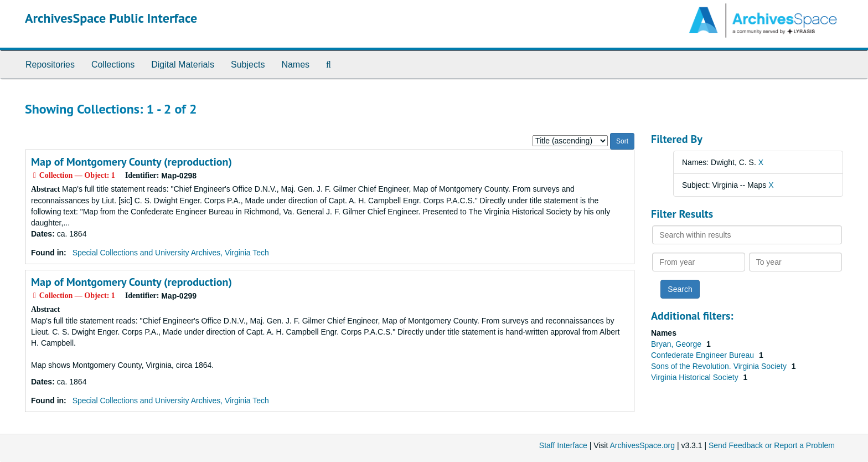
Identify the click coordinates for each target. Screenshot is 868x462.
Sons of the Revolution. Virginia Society (720, 366)
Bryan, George (677, 344)
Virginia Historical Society (696, 377)
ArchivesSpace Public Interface (111, 18)
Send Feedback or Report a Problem (772, 445)
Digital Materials (183, 65)
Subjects (248, 65)
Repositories (50, 65)
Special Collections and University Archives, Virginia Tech (171, 253)
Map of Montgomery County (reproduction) (131, 162)
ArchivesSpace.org (642, 445)
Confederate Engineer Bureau (704, 355)
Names (295, 65)
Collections (113, 65)
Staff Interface (563, 445)
